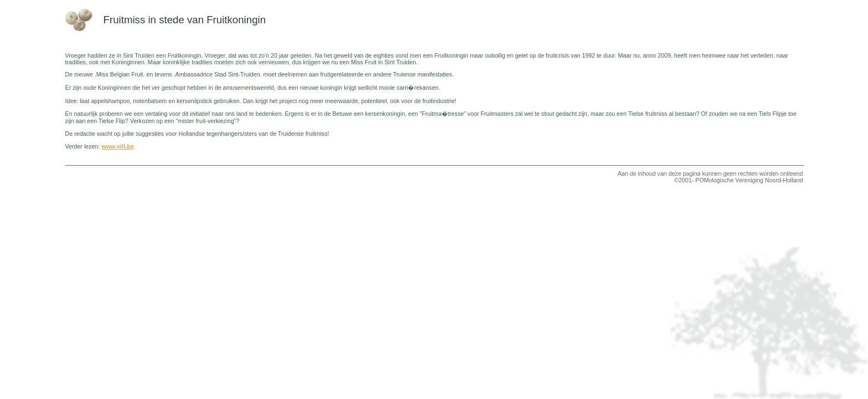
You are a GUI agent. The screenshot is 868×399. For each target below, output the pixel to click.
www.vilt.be (117, 146)
